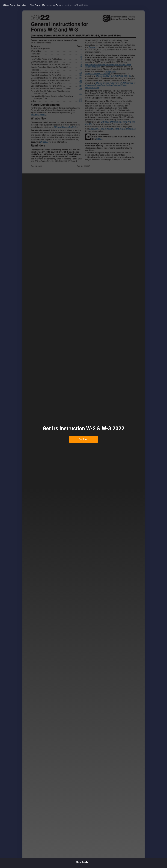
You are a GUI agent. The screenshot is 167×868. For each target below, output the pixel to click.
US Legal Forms (9, 5)
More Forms (35, 5)
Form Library (22, 5)
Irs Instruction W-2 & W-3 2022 (76, 5)
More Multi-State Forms (52, 5)
